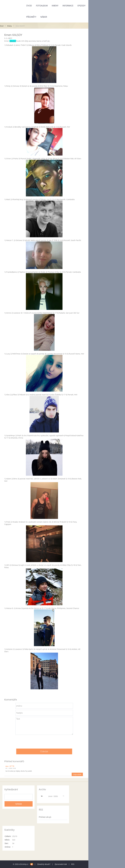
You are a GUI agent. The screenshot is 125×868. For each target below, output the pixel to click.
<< (42, 796)
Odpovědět (77, 774)
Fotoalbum (42, 6)
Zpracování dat (61, 864)
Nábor (44, 17)
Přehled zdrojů (45, 817)
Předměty (31, 17)
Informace (68, 6)
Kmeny (55, 6)
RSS (73, 864)
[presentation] (44, 741)
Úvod (29, 6)
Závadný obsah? (44, 864)
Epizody (81, 6)
